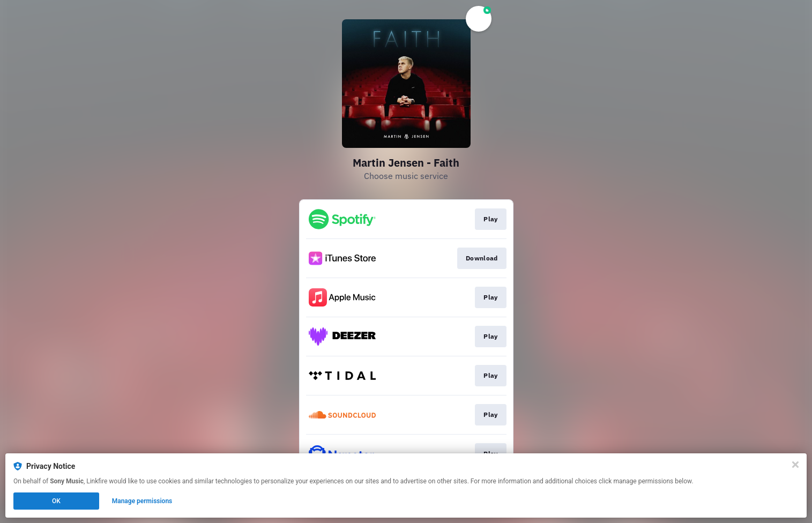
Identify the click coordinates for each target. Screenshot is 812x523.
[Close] (795, 465)
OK (56, 501)
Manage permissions (142, 501)
